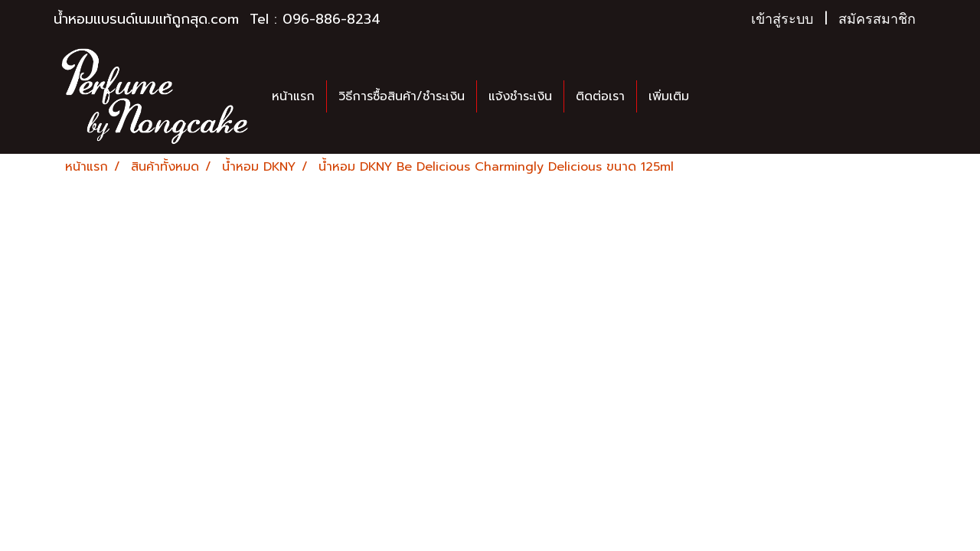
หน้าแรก (293, 96)
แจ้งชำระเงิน (520, 96)
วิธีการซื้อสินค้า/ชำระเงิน (402, 96)
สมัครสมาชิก (877, 19)
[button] (714, 96)
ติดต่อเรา (600, 96)
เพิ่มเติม (669, 96)
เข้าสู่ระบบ (782, 19)
